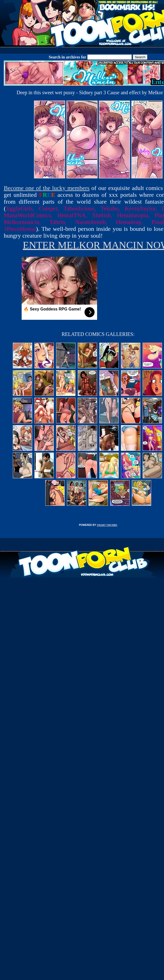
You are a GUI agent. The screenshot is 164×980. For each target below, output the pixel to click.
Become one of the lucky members (47, 188)
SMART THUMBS (107, 525)
